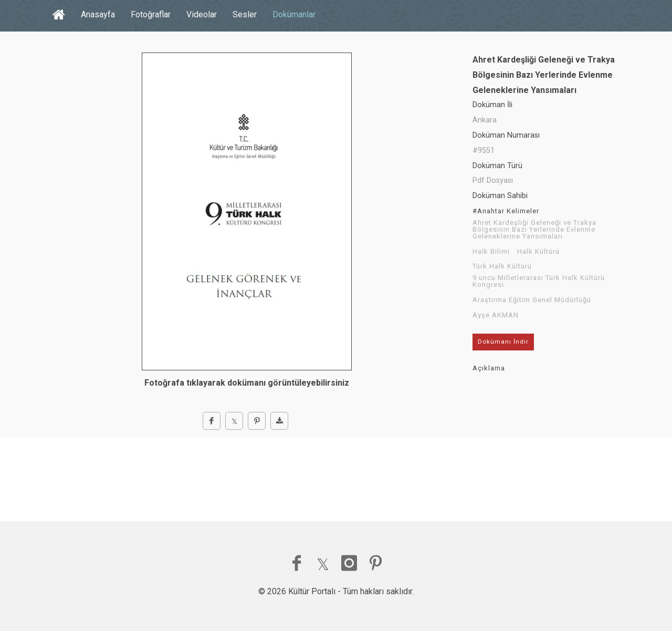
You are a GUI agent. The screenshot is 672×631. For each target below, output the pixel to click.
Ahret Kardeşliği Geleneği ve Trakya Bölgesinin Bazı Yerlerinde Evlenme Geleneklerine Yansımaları (534, 230)
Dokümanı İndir (503, 342)
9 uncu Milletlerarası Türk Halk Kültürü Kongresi (539, 281)
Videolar (202, 14)
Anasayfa (98, 14)
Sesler (245, 14)
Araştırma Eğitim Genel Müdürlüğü (532, 300)
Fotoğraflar (151, 14)
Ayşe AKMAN (496, 315)
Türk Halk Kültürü (502, 266)
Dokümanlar (294, 14)
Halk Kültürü (538, 252)
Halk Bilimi (491, 252)
